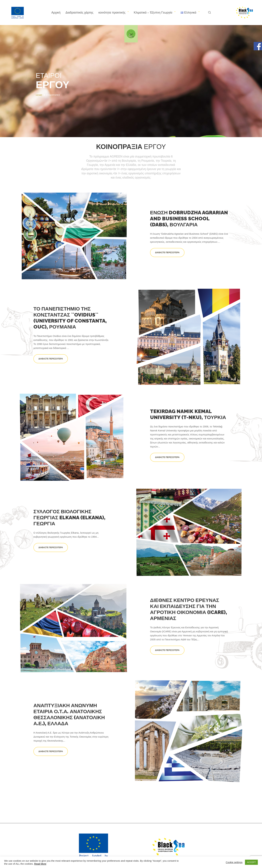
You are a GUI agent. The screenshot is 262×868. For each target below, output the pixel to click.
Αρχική (56, 13)
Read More (40, 864)
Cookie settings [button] (234, 862)
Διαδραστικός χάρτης (79, 13)
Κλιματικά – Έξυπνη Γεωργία (153, 13)
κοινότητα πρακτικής (112, 13)
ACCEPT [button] (251, 862)
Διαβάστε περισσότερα (167, 253)
